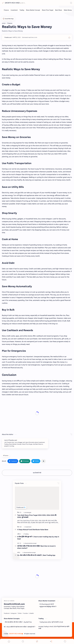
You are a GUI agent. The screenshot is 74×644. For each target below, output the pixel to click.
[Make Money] (68, 10)
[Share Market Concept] (33, 10)
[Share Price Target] (48, 10)
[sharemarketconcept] (31, 543)
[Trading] (22, 10)
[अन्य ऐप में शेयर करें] (44, 461)
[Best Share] (59, 10)
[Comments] (65, 641)
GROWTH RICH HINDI (12, 3)
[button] (13, 461)
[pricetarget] (28, 512)
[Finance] (6, 10)
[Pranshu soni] (8, 37)
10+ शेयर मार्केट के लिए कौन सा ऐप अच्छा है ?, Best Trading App (36, 555)
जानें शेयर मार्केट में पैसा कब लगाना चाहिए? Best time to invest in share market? (36, 547)
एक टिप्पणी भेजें (37, 473)
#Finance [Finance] (6, 456)
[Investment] (14, 10)
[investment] (28, 527)
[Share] (51, 641)
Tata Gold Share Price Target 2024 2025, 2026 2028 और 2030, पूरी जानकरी (37, 516)
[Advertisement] (37, 413)
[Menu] (37, 641)
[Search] (71, 3)
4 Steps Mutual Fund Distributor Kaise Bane (33, 530)
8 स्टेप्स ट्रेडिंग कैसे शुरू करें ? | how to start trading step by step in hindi (38, 538)
